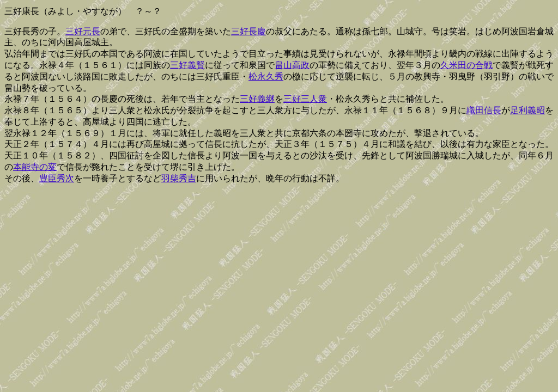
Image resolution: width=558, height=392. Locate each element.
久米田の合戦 (466, 65)
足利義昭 (527, 110)
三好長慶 (248, 31)
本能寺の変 (35, 167)
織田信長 (484, 110)
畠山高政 (292, 65)
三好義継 (257, 99)
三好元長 (83, 31)
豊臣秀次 (57, 178)
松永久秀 (266, 76)
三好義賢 (187, 65)
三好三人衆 (305, 99)
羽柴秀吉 (179, 178)
